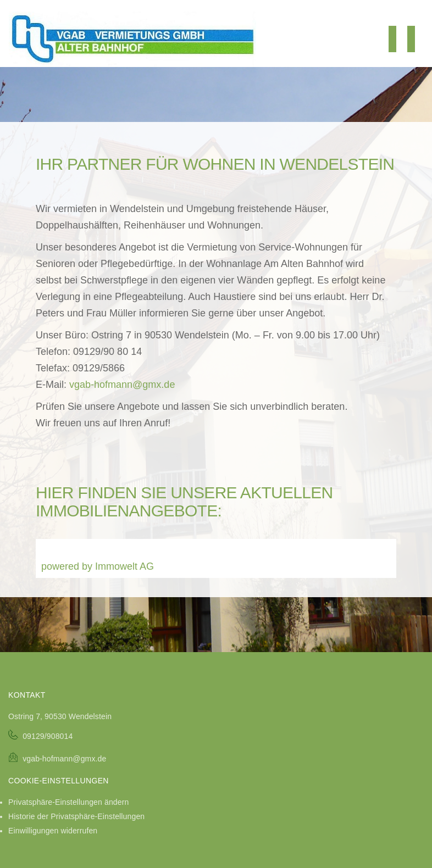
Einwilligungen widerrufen (53, 831)
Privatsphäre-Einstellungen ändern (68, 802)
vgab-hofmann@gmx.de (122, 385)
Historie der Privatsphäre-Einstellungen (76, 816)
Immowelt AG (124, 566)
